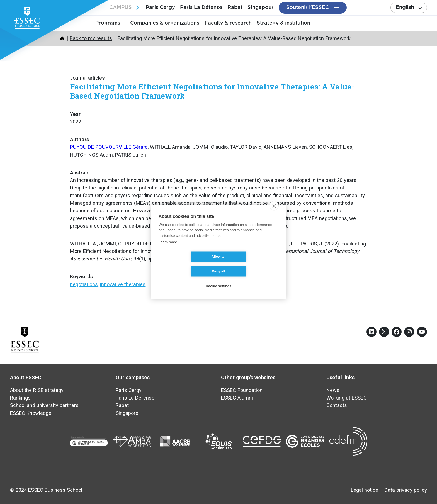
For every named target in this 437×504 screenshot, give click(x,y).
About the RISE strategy (37, 390)
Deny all (252, 264)
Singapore (127, 413)
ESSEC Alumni (237, 398)
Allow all (185, 264)
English (405, 7)
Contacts (337, 405)
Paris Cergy (160, 7)
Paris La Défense (201, 7)
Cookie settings (219, 279)
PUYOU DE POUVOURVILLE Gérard (109, 147)
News (333, 390)
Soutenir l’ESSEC (308, 7)
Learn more (168, 249)
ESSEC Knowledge (31, 413)
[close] (274, 213)
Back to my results (91, 38)
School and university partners (44, 405)
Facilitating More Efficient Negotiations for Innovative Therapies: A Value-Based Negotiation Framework (212, 91)
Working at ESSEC (347, 398)
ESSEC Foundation (242, 390)
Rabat (235, 7)
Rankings (20, 398)
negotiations (84, 284)
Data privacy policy (406, 490)
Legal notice (365, 490)
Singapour (261, 7)
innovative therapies (123, 284)
